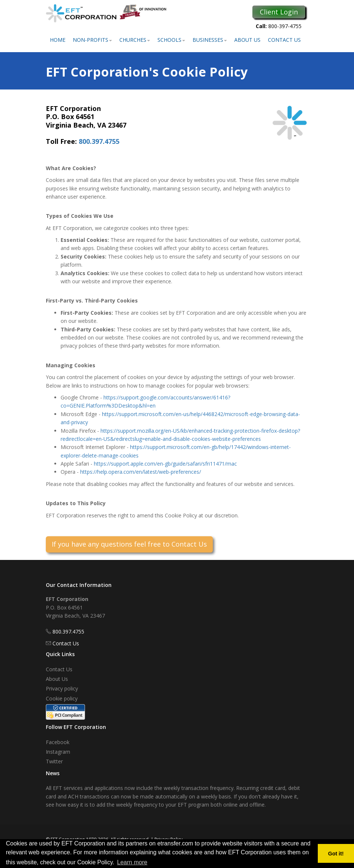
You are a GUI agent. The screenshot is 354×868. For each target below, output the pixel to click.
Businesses (210, 40)
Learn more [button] (132, 862)
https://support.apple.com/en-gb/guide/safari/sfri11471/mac (165, 464)
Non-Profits (92, 40)
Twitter (54, 761)
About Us (247, 40)
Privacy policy (62, 688)
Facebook (58, 742)
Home (58, 40)
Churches (135, 40)
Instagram (58, 752)
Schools (171, 40)
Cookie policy (62, 698)
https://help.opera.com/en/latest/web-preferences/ (141, 472)
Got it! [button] (336, 854)
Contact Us (284, 40)
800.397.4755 (99, 141)
